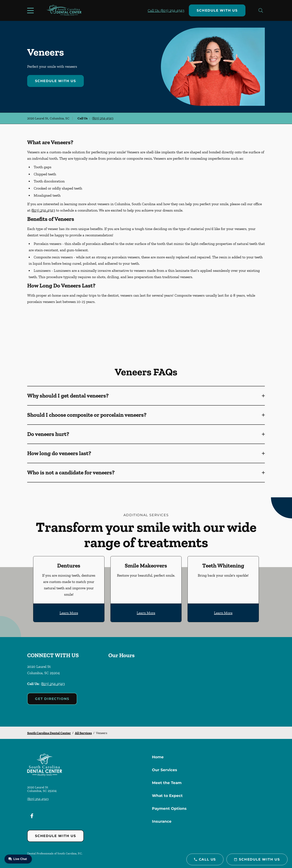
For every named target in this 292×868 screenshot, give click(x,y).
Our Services (165, 770)
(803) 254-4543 (103, 118)
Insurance (162, 821)
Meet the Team (167, 783)
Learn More (69, 613)
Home (158, 757)
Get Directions (52, 699)
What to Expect (167, 796)
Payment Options (169, 808)
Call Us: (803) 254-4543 (166, 10)
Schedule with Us (217, 10)
